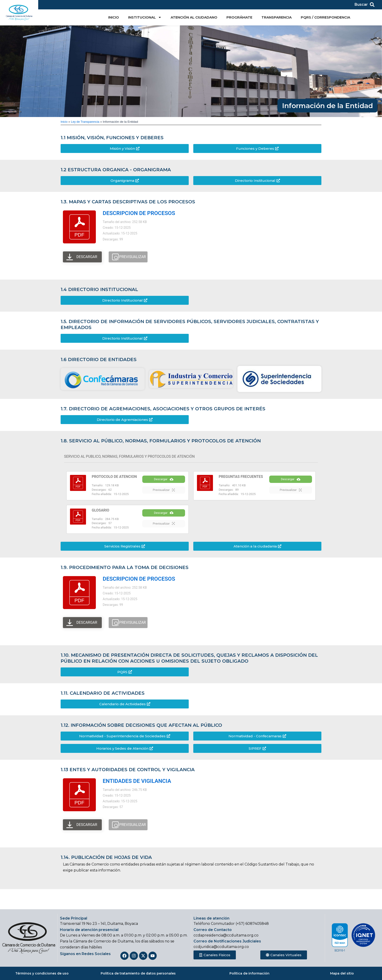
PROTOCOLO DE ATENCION (114, 477)
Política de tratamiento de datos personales (138, 973)
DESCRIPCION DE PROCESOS (139, 213)
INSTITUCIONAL (145, 17)
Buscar (361, 4)
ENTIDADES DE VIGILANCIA (137, 784)
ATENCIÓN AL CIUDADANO (194, 17)
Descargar (164, 484)
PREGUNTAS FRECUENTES (241, 477)
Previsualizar (164, 495)
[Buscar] (372, 5)
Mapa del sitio (342, 973)
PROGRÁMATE (239, 17)
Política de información (249, 973)
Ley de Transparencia (86, 122)
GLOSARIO (101, 512)
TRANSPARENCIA (277, 17)
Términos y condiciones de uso (42, 973)
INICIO (114, 17)
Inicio (64, 122)
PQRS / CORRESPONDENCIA (326, 17)
